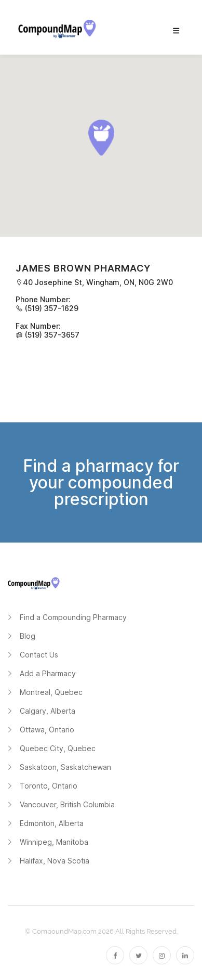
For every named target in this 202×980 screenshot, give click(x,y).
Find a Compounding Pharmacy (73, 617)
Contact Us (39, 655)
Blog (28, 636)
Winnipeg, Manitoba (54, 842)
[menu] (176, 31)
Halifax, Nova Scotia (55, 861)
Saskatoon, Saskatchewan (65, 767)
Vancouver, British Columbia (67, 804)
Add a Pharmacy (48, 673)
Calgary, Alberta (48, 711)
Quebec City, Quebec (58, 748)
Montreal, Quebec (51, 692)
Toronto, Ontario (49, 786)
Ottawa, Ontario (47, 730)
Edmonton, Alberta (52, 823)
